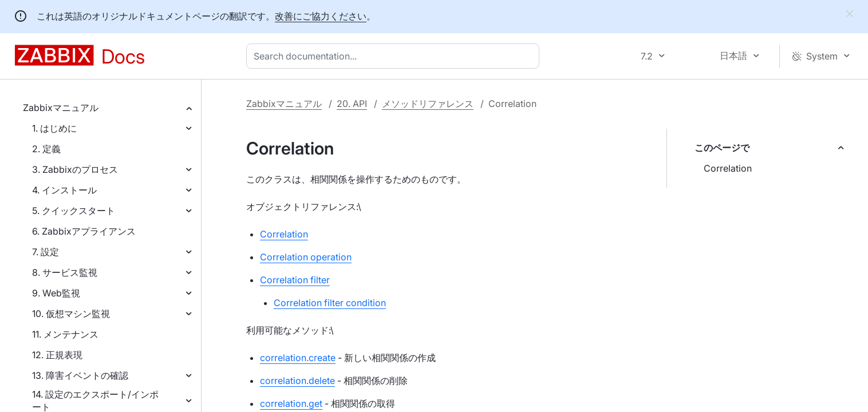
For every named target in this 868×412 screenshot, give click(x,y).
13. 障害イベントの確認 (80, 375)
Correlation (728, 168)
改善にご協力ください (321, 16)
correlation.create (298, 358)
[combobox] (395, 56)
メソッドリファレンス (428, 104)
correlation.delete (297, 381)
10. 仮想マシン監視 (71, 314)
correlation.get (291, 403)
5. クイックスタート (74, 211)
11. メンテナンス (65, 334)
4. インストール (64, 190)
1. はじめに (54, 128)
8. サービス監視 (65, 272)
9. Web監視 (56, 293)
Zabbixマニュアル (61, 108)
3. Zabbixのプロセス (75, 169)
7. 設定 (46, 252)
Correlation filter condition (330, 303)
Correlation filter (295, 280)
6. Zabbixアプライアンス (84, 231)
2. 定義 (46, 149)
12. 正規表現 (57, 355)
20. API (352, 104)
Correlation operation (306, 257)
